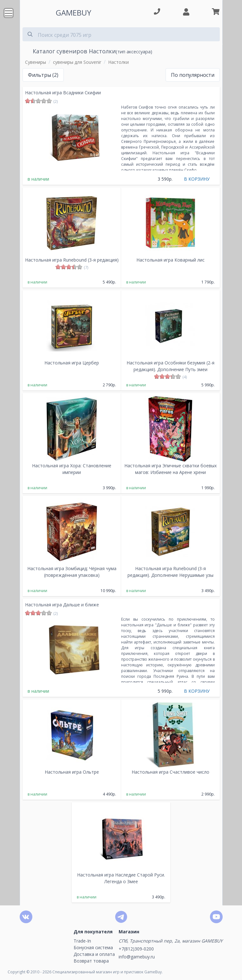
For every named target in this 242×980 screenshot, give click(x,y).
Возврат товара (91, 961)
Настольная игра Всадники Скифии (63, 93)
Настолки (118, 62)
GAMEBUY (74, 13)
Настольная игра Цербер (72, 363)
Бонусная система (93, 947)
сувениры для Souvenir (77, 62)
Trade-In (82, 941)
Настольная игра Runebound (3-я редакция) (72, 260)
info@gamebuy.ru (137, 957)
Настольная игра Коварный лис (170, 260)
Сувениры (36, 62)
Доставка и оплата (94, 954)
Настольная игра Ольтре (72, 772)
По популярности (193, 75)
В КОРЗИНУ (197, 179)
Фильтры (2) (43, 75)
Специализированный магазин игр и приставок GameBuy (107, 972)
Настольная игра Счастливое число (170, 772)
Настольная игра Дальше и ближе (62, 605)
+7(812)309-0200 (136, 949)
